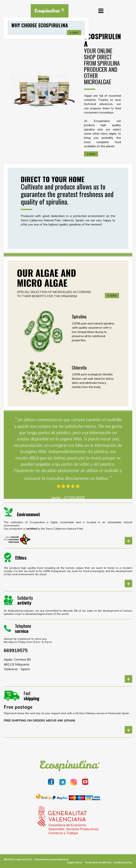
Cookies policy (123, 862)
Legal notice (74, 862)
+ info (91, 154)
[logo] (48, 11)
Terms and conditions (98, 862)
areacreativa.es (59, 859)
